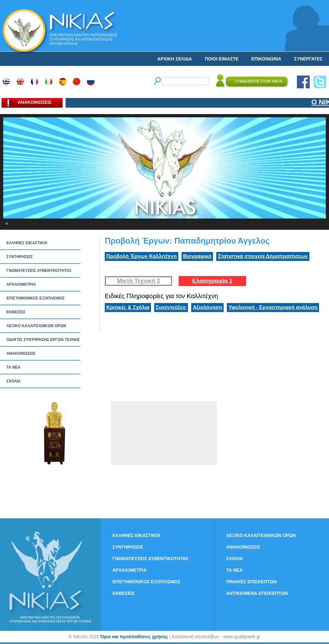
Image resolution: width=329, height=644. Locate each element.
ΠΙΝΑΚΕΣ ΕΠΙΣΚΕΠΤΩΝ (251, 582)
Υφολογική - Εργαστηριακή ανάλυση (273, 307)
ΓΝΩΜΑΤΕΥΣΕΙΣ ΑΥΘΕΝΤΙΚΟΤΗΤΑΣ (39, 271)
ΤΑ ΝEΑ (13, 367)
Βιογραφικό (197, 256)
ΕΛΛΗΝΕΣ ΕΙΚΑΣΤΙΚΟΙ (27, 243)
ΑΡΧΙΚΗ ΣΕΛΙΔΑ (175, 59)
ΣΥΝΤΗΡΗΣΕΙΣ (20, 257)
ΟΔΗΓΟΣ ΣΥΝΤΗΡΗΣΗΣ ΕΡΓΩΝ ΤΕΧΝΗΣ (43, 340)
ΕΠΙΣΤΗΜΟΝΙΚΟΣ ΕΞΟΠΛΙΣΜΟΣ (36, 298)
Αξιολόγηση (207, 307)
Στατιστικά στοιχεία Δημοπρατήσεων (263, 256)
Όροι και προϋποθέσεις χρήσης (134, 637)
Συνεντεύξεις (171, 307)
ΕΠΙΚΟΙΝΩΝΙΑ (266, 59)
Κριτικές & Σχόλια (128, 307)
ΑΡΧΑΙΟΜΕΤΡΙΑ (21, 284)
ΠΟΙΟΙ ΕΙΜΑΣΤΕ (222, 59)
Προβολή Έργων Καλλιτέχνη (142, 256)
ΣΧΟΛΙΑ (13, 381)
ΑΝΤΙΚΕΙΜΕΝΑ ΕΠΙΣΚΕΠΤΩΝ (257, 593)
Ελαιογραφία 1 (212, 281)
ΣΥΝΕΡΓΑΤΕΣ (308, 59)
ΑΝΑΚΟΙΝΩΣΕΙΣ (21, 353)
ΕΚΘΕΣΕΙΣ (16, 312)
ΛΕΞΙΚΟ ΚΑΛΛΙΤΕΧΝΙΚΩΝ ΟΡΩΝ (36, 326)
